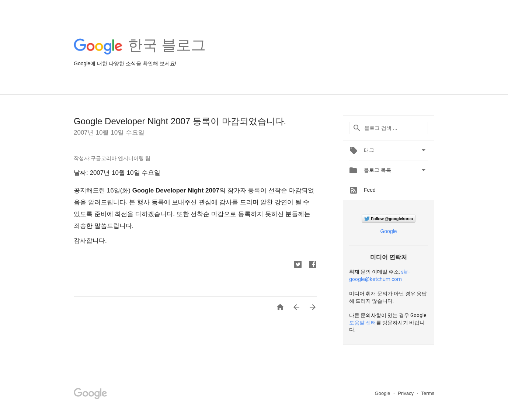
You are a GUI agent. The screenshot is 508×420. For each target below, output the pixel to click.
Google (388, 231)
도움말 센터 (363, 323)
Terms (428, 393)
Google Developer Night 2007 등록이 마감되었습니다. (180, 121)
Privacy (406, 393)
